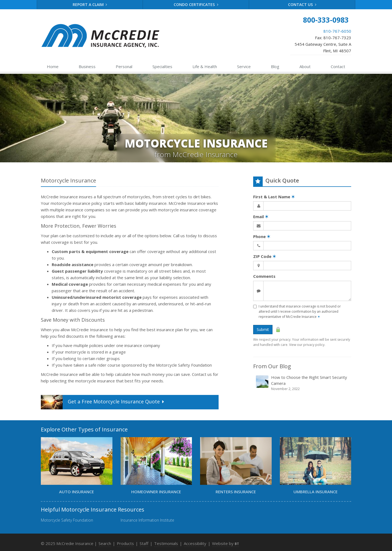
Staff (144, 543)
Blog (275, 66)
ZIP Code (265, 256)
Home (53, 66)
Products (125, 543)
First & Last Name (274, 197)
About (305, 66)
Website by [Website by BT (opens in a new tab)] (226, 543)
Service (244, 66)
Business (87, 66)
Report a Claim (90, 4)
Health (205, 66)
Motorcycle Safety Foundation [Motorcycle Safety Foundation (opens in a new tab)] (67, 520)
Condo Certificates (196, 4)
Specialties (162, 66)
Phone (262, 236)
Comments (264, 276)
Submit (263, 329)
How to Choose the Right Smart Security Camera (303, 383)
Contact (338, 66)
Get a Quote (103, 402)
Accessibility (195, 543)
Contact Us (302, 4)
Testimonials (166, 543)
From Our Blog (272, 366)
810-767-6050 (337, 31)
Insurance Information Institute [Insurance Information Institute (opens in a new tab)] (147, 520)
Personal (124, 66)
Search (105, 543)
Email (261, 217)
